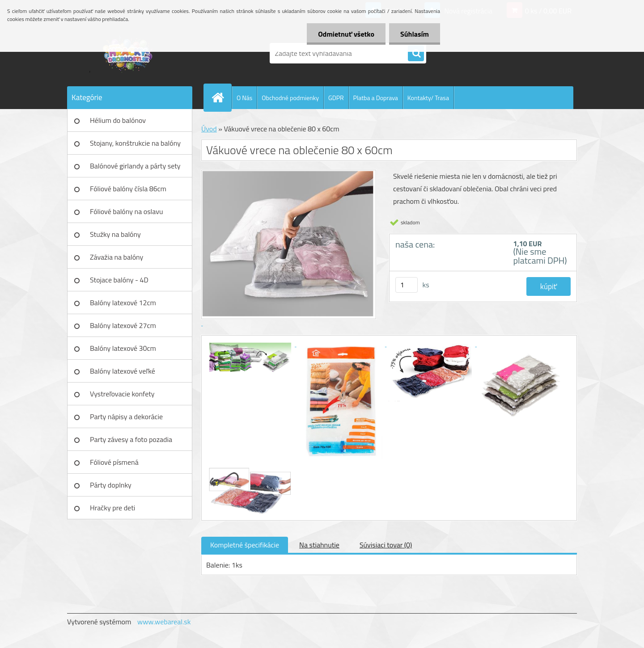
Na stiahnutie (319, 545)
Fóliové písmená (114, 462)
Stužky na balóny (115, 234)
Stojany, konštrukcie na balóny (135, 143)
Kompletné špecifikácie (245, 545)
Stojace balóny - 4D (119, 280)
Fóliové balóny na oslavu (126, 211)
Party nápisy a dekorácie (126, 417)
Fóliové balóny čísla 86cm (128, 189)
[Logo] (129, 53)
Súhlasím (415, 34)
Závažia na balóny (117, 257)
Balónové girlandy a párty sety (135, 166)
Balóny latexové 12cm (123, 303)
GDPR (336, 98)
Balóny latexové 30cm (123, 348)
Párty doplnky (111, 485)
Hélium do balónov (118, 120)
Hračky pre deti (112, 508)
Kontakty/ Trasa (428, 98)
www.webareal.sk (164, 622)
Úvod (209, 129)
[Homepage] (221, 97)
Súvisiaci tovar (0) (386, 545)
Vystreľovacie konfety (122, 394)
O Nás (244, 98)
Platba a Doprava (376, 98)
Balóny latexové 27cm (123, 325)
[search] (416, 54)
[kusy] (407, 285)
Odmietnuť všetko (346, 34)
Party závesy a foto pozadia (131, 439)
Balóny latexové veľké (123, 371)
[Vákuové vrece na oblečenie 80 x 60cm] (251, 344)
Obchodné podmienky (290, 98)
